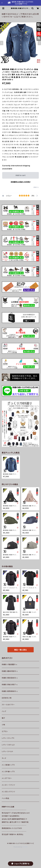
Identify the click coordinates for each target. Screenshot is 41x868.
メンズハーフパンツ (8, 785)
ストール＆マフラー (8, 705)
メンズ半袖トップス (8, 772)
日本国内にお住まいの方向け (21, 182)
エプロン (5, 731)
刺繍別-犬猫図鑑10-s (9, 664)
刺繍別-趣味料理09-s (10, 671)
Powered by (21, 847)
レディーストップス (8, 738)
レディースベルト (7, 751)
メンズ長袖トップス (8, 765)
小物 (3, 725)
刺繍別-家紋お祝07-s (10, 685)
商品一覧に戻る (21, 650)
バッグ (4, 711)
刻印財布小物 (7, 698)
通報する (36, 187)
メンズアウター (7, 778)
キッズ (4, 758)
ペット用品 (5, 798)
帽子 (3, 718)
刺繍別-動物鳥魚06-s (10, 691)
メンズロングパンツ (8, 792)
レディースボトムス (8, 745)
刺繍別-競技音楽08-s (10, 678)
